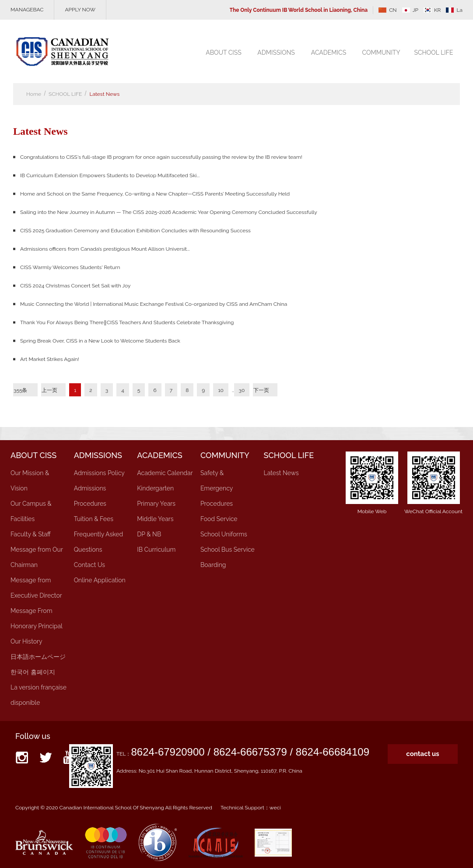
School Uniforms (224, 534)
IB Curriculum (156, 549)
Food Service (219, 519)
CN (388, 10)
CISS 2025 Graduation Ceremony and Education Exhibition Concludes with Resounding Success (135, 231)
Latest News (104, 94)
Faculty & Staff (31, 534)
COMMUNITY (381, 52)
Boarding (213, 565)
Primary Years (156, 504)
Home (34, 94)
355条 (21, 390)
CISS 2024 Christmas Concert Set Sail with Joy (75, 286)
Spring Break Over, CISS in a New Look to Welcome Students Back (100, 341)
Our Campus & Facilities (31, 511)
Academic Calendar (165, 473)
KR (432, 10)
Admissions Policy (99, 473)
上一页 (49, 390)
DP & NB (149, 534)
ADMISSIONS (276, 52)
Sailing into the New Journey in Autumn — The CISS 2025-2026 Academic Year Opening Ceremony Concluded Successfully (169, 212)
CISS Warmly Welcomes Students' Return (70, 267)
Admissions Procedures (90, 496)
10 (221, 390)
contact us (422, 754)
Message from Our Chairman (37, 557)
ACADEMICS (329, 52)
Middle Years (155, 519)
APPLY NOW (80, 10)
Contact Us (89, 565)
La (454, 10)
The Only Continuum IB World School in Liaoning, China (299, 10)
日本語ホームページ (38, 657)
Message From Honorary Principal (37, 618)
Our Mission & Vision (30, 481)
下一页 (261, 390)
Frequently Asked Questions (99, 542)
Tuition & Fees (94, 519)
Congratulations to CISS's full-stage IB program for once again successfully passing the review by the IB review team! (161, 157)
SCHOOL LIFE (433, 52)
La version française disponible (39, 695)
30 (242, 390)
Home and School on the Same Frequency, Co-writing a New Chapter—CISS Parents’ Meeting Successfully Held (155, 194)
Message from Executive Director (36, 588)
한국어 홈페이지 (33, 672)
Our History (26, 641)
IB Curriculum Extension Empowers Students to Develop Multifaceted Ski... (110, 175)
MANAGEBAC (27, 10)
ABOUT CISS (224, 52)
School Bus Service (228, 549)
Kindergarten (155, 488)
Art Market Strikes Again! (50, 359)
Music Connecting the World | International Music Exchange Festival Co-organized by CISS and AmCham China (154, 304)
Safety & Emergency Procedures (217, 488)
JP (410, 10)
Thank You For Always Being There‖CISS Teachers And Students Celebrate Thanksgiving (127, 322)
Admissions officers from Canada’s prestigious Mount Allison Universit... (105, 249)
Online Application (100, 580)
